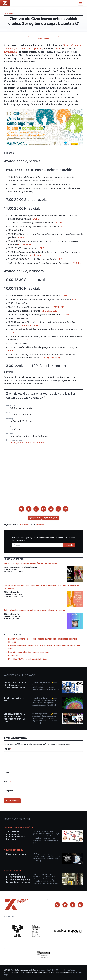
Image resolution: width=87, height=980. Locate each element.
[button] (21, 509)
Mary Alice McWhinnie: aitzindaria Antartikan (27, 659)
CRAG (67, 315)
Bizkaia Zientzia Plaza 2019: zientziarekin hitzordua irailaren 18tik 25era (15, 718)
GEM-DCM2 (27, 340)
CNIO (21, 237)
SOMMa (57, 49)
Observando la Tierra (16, 854)
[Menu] (81, 3)
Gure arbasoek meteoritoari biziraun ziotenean (28, 652)
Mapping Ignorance (13, 871)
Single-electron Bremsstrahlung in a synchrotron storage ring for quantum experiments (18, 878)
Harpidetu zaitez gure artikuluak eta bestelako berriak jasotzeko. (43, 539)
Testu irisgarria (44, 38)
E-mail (7, 782)
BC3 (12, 333)
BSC (60, 259)
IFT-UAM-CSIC (50, 311)
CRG (42, 248)
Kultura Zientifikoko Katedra (26, 970)
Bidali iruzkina (12, 801)
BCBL (36, 219)
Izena (7, 773)
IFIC (62, 226)
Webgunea (8, 791)
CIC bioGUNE (25, 244)
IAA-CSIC (76, 263)
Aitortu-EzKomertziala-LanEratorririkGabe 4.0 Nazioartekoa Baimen (49, 973)
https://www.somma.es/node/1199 (27, 442)
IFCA (11, 351)
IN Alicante (36, 255)
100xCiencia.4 (11, 52)
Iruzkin (8, 749)
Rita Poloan (13, 656)
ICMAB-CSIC (58, 307)
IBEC (65, 296)
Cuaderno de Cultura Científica (19, 827)
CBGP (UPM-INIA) (51, 358)
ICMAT (76, 299)
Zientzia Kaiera (15, 973)
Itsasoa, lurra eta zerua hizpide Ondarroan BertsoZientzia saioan (15, 685)
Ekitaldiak (8, 13)
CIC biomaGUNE (30, 326)
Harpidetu (69, 545)
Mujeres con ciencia (14, 850)
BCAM (59, 223)
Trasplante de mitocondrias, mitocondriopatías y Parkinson (16, 835)
